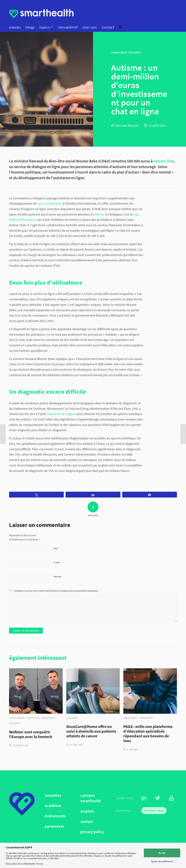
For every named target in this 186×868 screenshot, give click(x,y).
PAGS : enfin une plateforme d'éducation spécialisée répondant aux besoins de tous (148, 734)
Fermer (40, 864)
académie (53, 806)
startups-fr (146, 718)
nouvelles (53, 795)
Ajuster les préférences (162, 861)
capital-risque (17, 718)
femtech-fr (33, 718)
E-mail (57, 562)
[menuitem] (16, 27)
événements (55, 816)
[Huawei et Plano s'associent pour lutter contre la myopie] (3, 434)
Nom (56, 548)
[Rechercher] (119, 27)
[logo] (41, 14)
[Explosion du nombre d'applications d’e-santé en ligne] (183, 434)
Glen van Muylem (127, 125)
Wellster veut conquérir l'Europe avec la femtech (31, 734)
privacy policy (92, 832)
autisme (98, 214)
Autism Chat (164, 161)
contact (87, 822)
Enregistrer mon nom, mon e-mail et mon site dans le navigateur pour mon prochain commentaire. (56, 591)
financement (49, 718)
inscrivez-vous (154, 810)
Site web (57, 577)
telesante (15, 723)
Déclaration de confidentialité (20, 864)
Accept (162, 853)
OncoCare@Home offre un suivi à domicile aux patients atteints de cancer (91, 731)
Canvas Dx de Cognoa (61, 414)
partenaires (54, 826)
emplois (87, 811)
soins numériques (49, 203)
